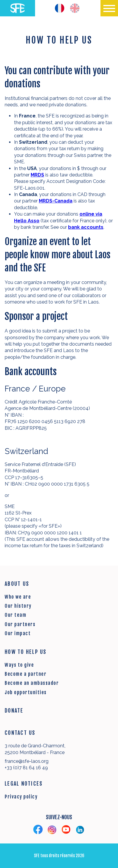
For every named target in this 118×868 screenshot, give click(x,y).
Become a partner (26, 674)
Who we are (18, 597)
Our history (18, 606)
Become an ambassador (32, 683)
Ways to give (19, 665)
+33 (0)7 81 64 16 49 (26, 768)
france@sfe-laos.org (27, 761)
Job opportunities (26, 692)
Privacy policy (21, 797)
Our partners (20, 624)
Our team (15, 615)
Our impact (18, 633)
